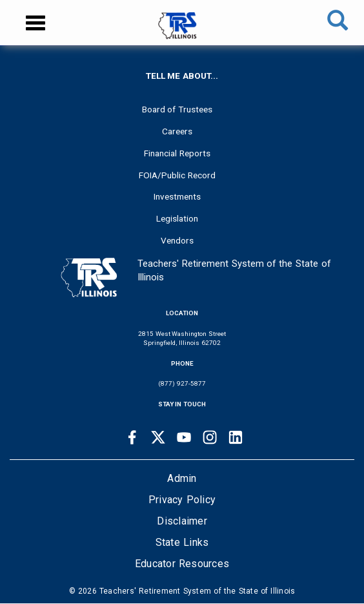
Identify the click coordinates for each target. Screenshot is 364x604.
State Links (182, 542)
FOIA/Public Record (177, 175)
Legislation (177, 218)
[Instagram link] (210, 437)
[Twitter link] (158, 437)
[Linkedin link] (236, 437)
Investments (177, 196)
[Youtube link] (184, 437)
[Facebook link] (132, 437)
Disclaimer (182, 521)
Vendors (177, 240)
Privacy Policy (182, 500)
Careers (177, 131)
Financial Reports (177, 153)
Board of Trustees (177, 109)
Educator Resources (182, 564)
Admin (182, 478)
